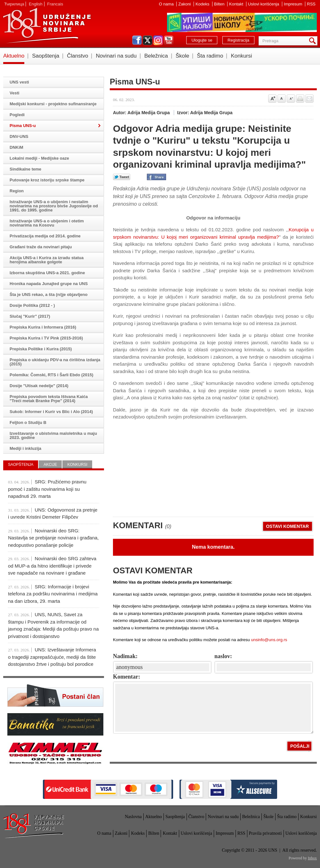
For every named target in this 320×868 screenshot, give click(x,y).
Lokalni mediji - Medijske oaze (39, 158)
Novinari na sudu (116, 56)
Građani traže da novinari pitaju (41, 247)
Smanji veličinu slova (291, 99)
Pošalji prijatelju (309, 99)
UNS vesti (19, 82)
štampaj (300, 99)
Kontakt (237, 4)
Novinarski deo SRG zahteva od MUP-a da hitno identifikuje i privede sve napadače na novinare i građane (52, 566)
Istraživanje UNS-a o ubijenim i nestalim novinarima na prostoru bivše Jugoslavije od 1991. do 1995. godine (54, 206)
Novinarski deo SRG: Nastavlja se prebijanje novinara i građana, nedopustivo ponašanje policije (53, 538)
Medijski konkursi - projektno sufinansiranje (53, 104)
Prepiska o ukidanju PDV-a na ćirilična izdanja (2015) (55, 362)
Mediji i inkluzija (25, 448)
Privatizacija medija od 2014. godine (45, 236)
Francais (55, 4)
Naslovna (133, 817)
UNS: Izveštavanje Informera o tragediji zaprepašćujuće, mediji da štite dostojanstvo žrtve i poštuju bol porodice (52, 657)
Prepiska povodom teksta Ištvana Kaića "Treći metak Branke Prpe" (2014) (49, 399)
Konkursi (241, 56)
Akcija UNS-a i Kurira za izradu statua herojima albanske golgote (47, 260)
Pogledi (17, 115)
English (36, 4)
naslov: (223, 656)
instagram (158, 40)
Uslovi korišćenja (264, 4)
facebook (137, 40)
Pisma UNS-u (23, 126)
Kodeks (203, 4)
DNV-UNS (19, 136)
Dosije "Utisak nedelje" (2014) (39, 386)
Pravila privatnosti (265, 833)
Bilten (220, 4)
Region (17, 191)
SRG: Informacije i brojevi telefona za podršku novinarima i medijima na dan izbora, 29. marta (53, 594)
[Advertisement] (169, 466)
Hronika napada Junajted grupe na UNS (49, 284)
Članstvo (77, 56)
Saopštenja (46, 56)
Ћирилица (14, 4)
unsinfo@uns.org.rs (269, 640)
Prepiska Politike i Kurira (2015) (41, 349)
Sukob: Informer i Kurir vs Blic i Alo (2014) (51, 412)
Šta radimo (210, 56)
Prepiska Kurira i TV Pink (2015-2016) (46, 338)
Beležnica (156, 56)
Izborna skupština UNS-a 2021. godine (47, 273)
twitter (148, 40)
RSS (311, 4)
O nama (167, 4)
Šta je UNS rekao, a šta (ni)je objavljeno (48, 295)
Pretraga (314, 41)
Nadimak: (125, 656)
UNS (47, 26)
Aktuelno (14, 56)
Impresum (294, 4)
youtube (169, 40)
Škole (183, 56)
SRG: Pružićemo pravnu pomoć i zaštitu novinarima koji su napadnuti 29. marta (47, 489)
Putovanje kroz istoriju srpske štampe (47, 180)
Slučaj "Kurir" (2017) (30, 316)
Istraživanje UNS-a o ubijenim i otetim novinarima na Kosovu (47, 223)
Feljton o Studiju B (28, 422)
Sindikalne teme (25, 169)
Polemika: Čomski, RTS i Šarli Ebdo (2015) (52, 375)
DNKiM (16, 147)
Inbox (312, 858)
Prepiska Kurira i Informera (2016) (43, 327)
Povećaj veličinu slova (272, 99)
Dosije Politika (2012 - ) (32, 305)
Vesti (14, 93)
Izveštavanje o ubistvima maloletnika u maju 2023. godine (53, 435)
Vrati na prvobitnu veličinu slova (282, 99)
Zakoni (185, 4)
